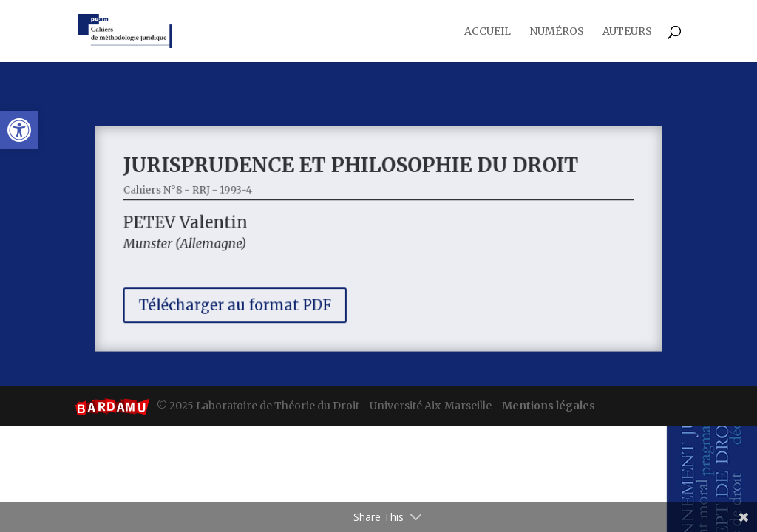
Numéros (557, 32)
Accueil (488, 32)
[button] (19, 130)
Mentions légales (549, 406)
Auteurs (627, 32)
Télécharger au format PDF (243, 302)
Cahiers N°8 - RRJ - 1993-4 (198, 192)
